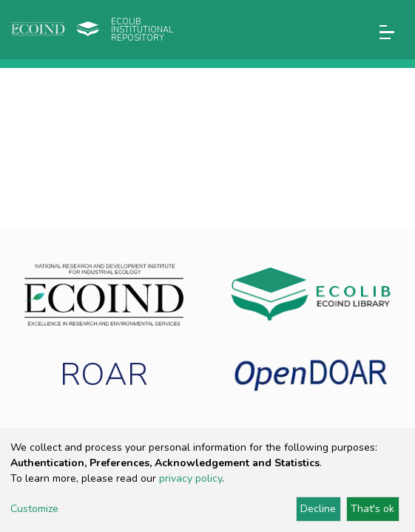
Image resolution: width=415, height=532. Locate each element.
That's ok (372, 509)
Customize (34, 509)
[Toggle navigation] (387, 32)
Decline (318, 509)
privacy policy (190, 478)
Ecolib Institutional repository (142, 30)
